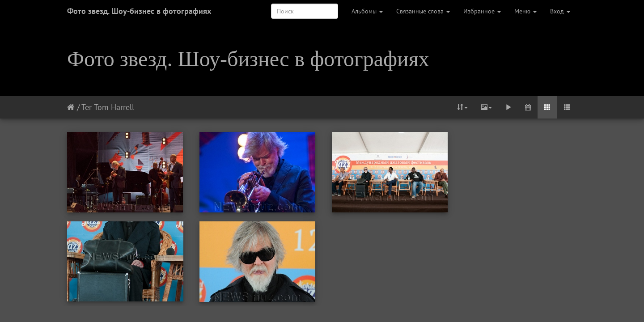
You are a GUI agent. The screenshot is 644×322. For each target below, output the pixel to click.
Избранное (482, 11)
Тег (87, 107)
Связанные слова (423, 11)
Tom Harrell (114, 107)
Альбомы (367, 11)
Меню (525, 11)
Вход (560, 11)
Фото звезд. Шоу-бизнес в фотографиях (139, 11)
